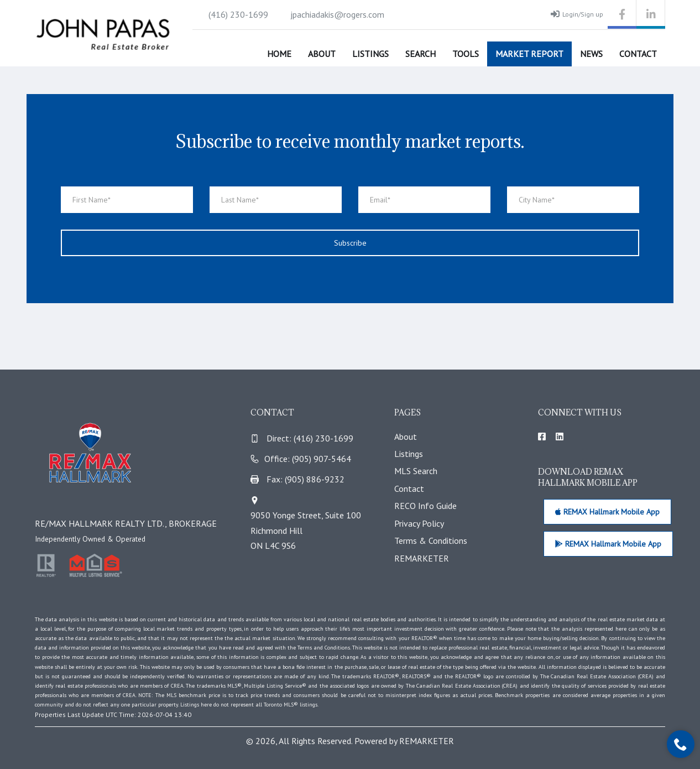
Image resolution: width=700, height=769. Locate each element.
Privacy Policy (419, 523)
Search (420, 54)
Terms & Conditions (431, 541)
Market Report (529, 54)
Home (279, 54)
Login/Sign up (577, 14)
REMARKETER (422, 558)
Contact (638, 54)
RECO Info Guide (425, 506)
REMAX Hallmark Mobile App (607, 512)
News (591, 54)
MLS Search (416, 471)
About (322, 54)
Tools (466, 54)
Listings (370, 54)
